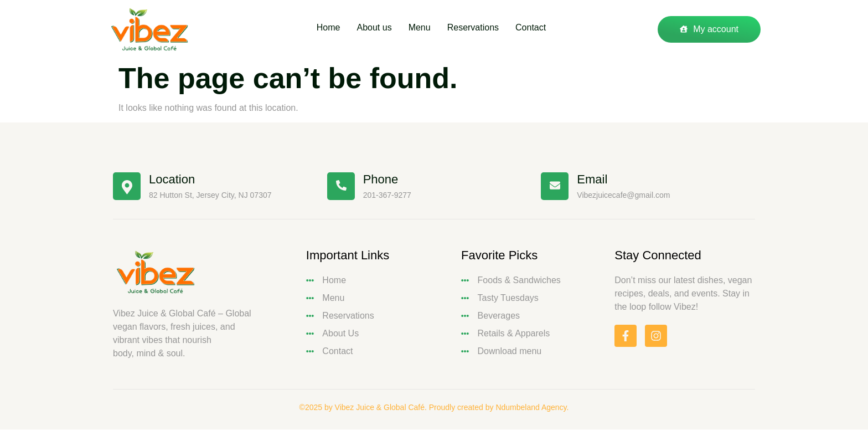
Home (320, 29)
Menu (422, 29)
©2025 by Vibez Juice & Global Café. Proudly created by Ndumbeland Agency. (434, 407)
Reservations (481, 29)
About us (371, 29)
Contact (544, 29)
